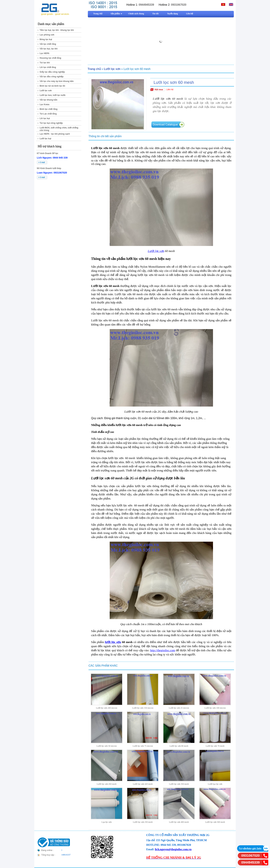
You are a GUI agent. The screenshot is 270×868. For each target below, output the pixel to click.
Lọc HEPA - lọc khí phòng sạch (55, 134)
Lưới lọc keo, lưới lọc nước (53, 95)
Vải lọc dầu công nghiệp (52, 77)
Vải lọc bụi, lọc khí (49, 49)
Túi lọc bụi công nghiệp (51, 123)
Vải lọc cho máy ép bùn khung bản (57, 81)
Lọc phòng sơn (47, 35)
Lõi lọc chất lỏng (48, 67)
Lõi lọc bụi (45, 118)
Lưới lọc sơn (46, 91)
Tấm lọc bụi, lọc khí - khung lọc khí (57, 30)
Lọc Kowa (44, 104)
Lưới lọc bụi (45, 139)
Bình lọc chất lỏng (49, 109)
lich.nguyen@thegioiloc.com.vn (173, 849)
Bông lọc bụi (46, 39)
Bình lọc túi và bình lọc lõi (52, 86)
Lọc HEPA (45, 53)
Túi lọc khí (45, 63)
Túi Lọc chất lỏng (48, 114)
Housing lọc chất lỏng (50, 58)
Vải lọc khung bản (48, 100)
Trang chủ (94, 69)
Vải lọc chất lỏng (48, 44)
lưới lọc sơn (113, 642)
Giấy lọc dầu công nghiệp (52, 72)
